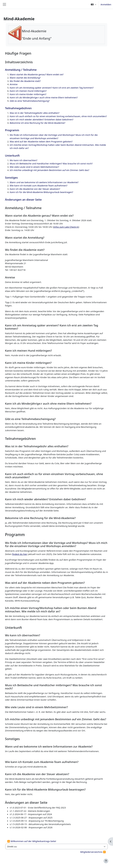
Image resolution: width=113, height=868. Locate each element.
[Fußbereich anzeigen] (106, 861)
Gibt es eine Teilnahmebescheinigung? (30, 101)
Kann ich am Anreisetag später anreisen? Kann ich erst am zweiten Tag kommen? (52, 88)
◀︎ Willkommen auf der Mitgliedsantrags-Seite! (32, 841)
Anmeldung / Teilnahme (21, 70)
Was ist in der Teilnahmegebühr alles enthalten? (35, 113)
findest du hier (20, 554)
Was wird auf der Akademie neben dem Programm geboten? (41, 141)
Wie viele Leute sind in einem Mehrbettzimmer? (34, 167)
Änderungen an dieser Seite (23, 200)
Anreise (14, 84)
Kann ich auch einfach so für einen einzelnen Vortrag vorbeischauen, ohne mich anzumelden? (58, 116)
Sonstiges (11, 177)
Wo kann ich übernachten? (24, 160)
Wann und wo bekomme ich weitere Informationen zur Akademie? (44, 182)
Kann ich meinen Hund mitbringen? (28, 91)
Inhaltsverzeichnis (19, 62)
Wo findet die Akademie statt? (25, 81)
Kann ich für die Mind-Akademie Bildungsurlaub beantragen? (41, 192)
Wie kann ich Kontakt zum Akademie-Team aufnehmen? (39, 185)
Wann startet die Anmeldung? (25, 78)
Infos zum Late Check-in (66, 227)
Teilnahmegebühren (18, 108)
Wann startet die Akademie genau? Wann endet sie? (37, 74)
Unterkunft (12, 155)
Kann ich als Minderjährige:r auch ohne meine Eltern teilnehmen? (44, 97)
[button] (94, 4)
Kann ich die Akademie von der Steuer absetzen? (35, 189)
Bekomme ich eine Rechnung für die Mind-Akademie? (37, 123)
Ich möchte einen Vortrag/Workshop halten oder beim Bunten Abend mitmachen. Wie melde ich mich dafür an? (51, 610)
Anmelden (106, 4)
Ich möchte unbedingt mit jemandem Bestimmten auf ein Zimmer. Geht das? (49, 170)
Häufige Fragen (18, 53)
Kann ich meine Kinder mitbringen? (28, 94)
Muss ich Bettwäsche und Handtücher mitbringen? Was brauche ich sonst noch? (51, 163)
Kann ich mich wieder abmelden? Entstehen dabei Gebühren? (42, 119)
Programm (12, 130)
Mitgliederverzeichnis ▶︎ (93, 852)
